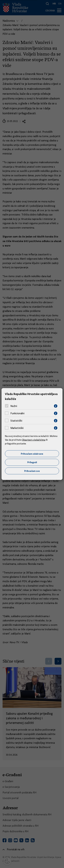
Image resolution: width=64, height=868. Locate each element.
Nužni (14, 406)
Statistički (16, 421)
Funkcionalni (17, 413)
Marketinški (17, 428)
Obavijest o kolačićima (34, 440)
